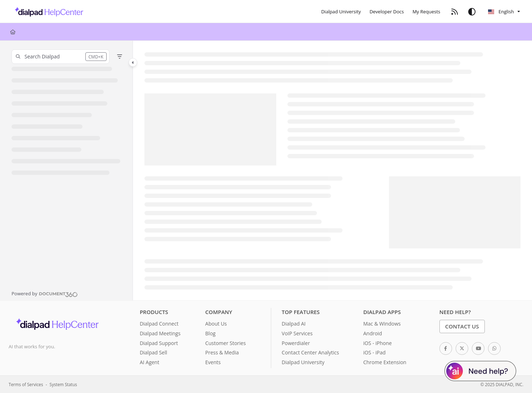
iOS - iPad (374, 352)
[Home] (13, 32)
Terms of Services (26, 384)
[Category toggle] (133, 62)
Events (213, 362)
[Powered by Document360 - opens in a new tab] (45, 293)
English (501, 12)
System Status (63, 384)
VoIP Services (297, 333)
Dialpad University (303, 362)
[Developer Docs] (387, 12)
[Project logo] (47, 12)
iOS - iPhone (377, 343)
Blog (211, 333)
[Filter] (120, 57)
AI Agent (149, 362)
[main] (332, 171)
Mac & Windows (382, 324)
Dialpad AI (294, 324)
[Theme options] (472, 12)
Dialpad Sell (153, 352)
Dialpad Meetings (160, 333)
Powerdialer (296, 343)
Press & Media (222, 352)
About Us (216, 324)
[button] (61, 57)
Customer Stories (226, 343)
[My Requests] (426, 12)
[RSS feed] (455, 12)
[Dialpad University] (341, 12)
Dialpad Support (159, 343)
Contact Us (462, 326)
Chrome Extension (385, 362)
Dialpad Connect (159, 324)
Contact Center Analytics (310, 352)
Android (372, 333)
